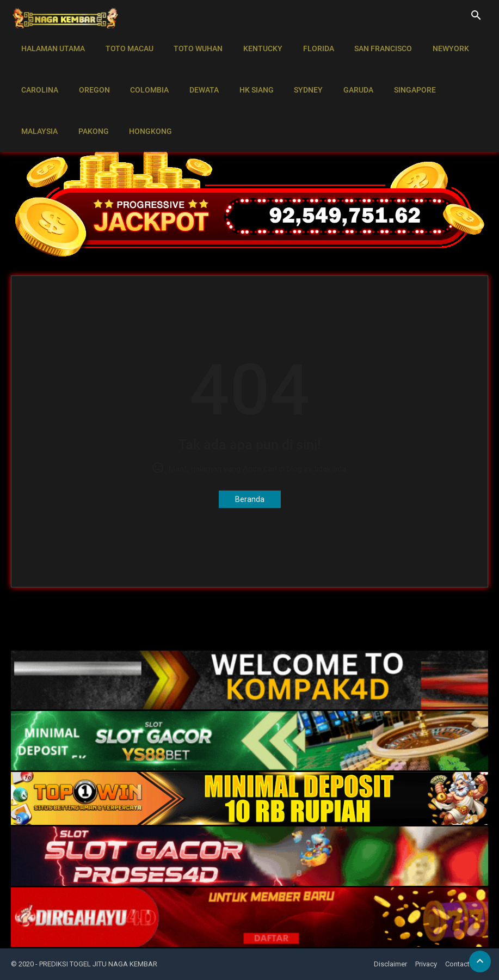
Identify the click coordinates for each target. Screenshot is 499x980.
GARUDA (345, 74)
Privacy (426, 964)
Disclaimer (390, 964)
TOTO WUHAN (193, 44)
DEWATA (197, 74)
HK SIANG (247, 74)
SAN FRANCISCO (372, 44)
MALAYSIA (457, 74)
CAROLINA (39, 74)
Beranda (250, 499)
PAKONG (35, 105)
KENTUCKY (256, 44)
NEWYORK (438, 44)
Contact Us (463, 964)
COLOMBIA (144, 74)
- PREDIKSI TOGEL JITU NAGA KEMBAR (96, 964)
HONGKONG (91, 105)
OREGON (91, 74)
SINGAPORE (400, 74)
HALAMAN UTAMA (52, 44)
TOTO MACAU (126, 44)
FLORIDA (309, 44)
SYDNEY (297, 74)
